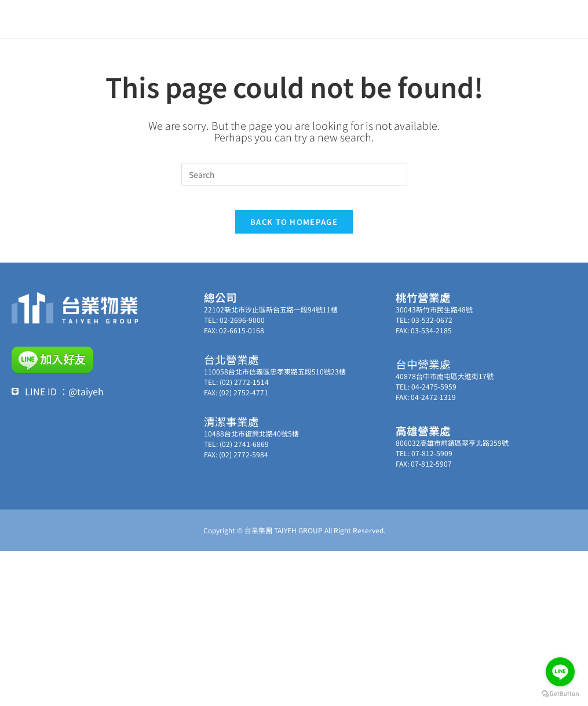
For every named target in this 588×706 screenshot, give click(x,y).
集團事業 (357, 18)
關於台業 (308, 18)
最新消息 (262, 18)
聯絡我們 (448, 18)
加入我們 (497, 18)
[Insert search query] (294, 174)
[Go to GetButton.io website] (560, 694)
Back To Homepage (294, 233)
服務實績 (403, 18)
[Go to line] (560, 672)
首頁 (229, 18)
